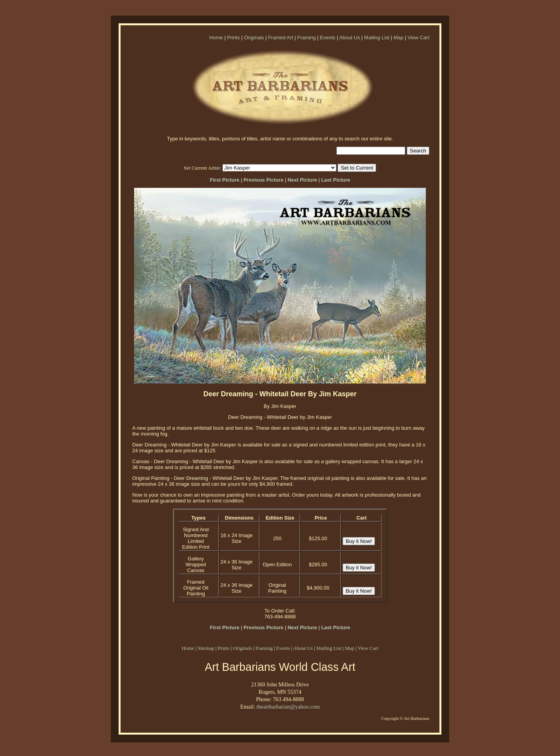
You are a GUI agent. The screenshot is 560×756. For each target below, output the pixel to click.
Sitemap (206, 648)
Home (216, 38)
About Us (349, 38)
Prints (234, 38)
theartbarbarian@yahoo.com (288, 707)
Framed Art (280, 38)
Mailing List (377, 38)
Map (398, 38)
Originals (254, 38)
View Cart (418, 38)
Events (328, 38)
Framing (306, 38)
